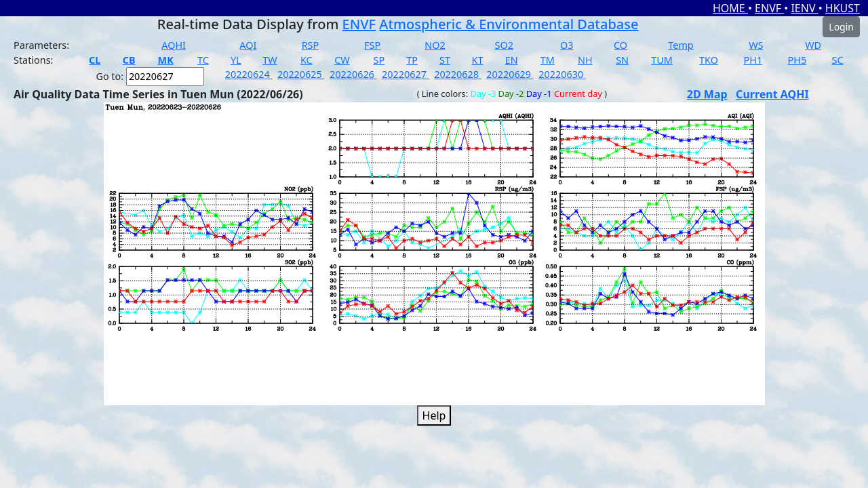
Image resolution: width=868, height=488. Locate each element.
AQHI (174, 45)
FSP (372, 45)
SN (622, 60)
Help (434, 415)
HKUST (843, 8)
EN (512, 60)
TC (203, 60)
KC (307, 60)
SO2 (504, 45)
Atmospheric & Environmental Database (509, 24)
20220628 (458, 74)
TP (412, 60)
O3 (567, 45)
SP (379, 60)
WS (756, 45)
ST (445, 60)
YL (236, 60)
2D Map (707, 94)
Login (841, 27)
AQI (248, 45)
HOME (730, 8)
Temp (680, 45)
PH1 (753, 60)
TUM (662, 60)
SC (838, 60)
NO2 (435, 45)
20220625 (301, 74)
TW (270, 60)
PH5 (797, 60)
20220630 (562, 74)
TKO (709, 60)
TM (548, 60)
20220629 (510, 74)
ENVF (769, 8)
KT (478, 60)
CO (620, 45)
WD (813, 45)
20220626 (353, 74)
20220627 (406, 74)
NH (585, 60)
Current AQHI (772, 94)
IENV (804, 8)
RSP (311, 45)
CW (342, 60)
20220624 (249, 74)
